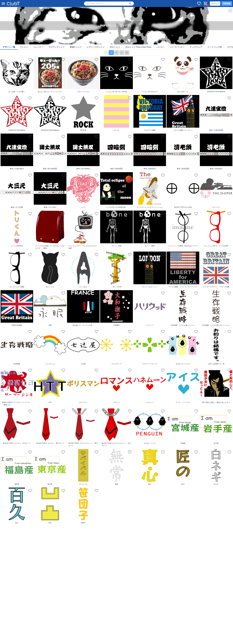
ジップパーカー (177, 47)
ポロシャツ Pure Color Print (138, 47)
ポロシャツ (115, 47)
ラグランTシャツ (57, 47)
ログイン (215, 4)
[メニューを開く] (3, 4)
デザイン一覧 (9, 47)
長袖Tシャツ (76, 47)
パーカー (160, 47)
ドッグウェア (196, 47)
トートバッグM (214, 47)
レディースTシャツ (96, 47)
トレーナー (38, 47)
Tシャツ (24, 47)
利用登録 (227, 4)
